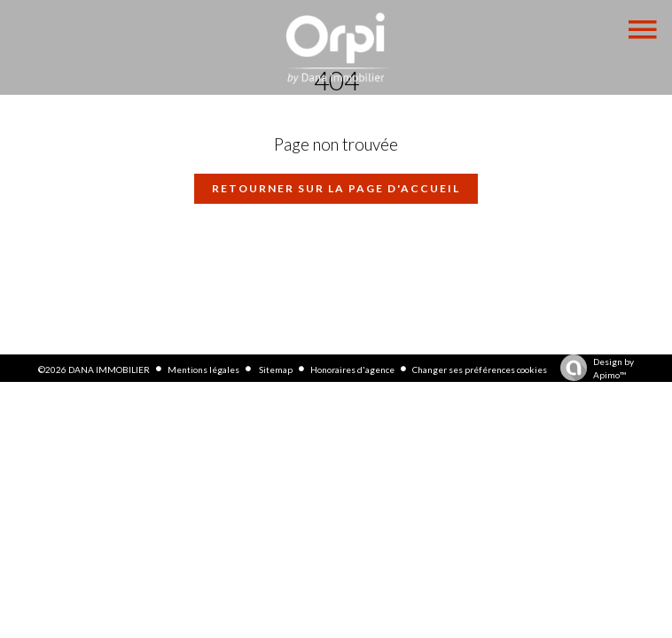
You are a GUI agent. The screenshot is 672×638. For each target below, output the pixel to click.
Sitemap (275, 370)
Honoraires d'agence (352, 370)
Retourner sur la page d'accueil (336, 188)
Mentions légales (203, 370)
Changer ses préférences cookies (480, 370)
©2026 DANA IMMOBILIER (94, 370)
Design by (593, 369)
